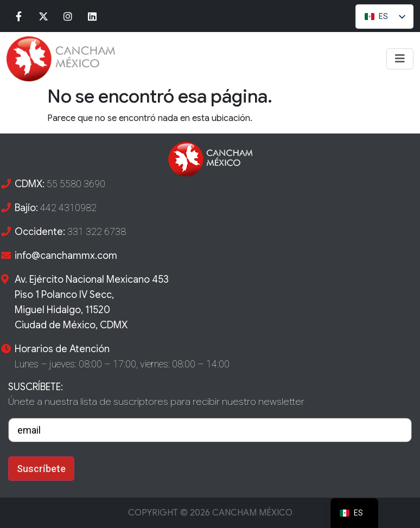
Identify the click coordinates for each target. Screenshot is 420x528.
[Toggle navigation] (400, 59)
